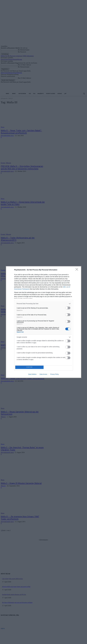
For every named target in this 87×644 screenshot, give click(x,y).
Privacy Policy (54, 374)
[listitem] (44, 304)
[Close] (77, 270)
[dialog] (44, 322)
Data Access (43, 374)
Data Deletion (32, 374)
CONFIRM (29, 367)
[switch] (68, 308)
